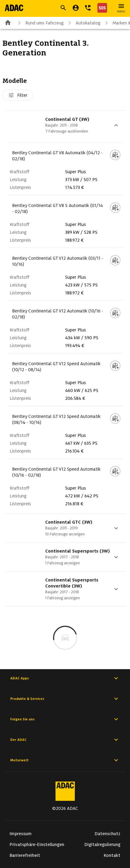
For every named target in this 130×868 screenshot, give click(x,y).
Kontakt (112, 855)
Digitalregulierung (102, 844)
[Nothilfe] (101, 8)
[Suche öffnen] (63, 8)
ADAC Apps (65, 678)
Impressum (21, 834)
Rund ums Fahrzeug (40, 23)
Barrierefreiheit (25, 855)
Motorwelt (65, 760)
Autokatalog (83, 23)
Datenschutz (108, 834)
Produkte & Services (65, 699)
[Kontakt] (88, 8)
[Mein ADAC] (76, 8)
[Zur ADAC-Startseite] (14, 8)
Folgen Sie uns (65, 719)
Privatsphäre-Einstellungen (37, 844)
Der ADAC (65, 740)
